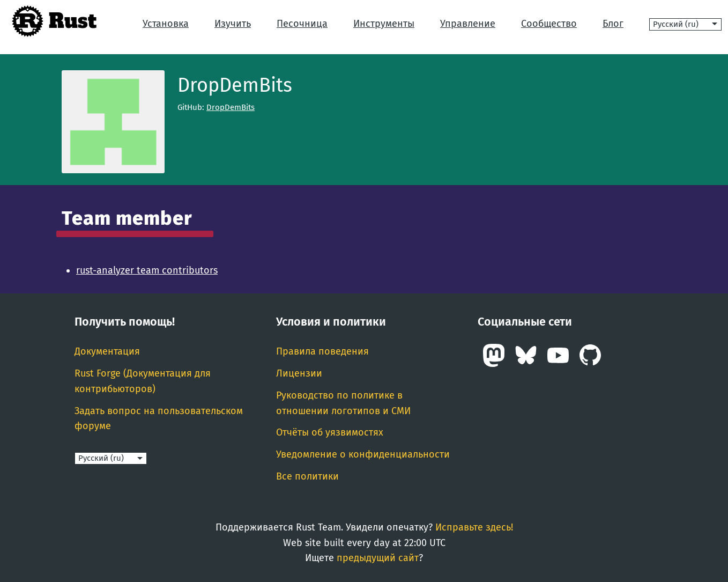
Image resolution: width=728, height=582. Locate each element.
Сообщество (549, 24)
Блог (613, 24)
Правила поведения (322, 351)
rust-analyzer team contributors (147, 270)
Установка (166, 24)
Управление (468, 24)
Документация (107, 351)
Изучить (233, 24)
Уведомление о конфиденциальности (363, 454)
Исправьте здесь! (474, 527)
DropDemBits (231, 107)
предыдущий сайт (378, 558)
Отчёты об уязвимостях (330, 432)
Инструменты (384, 24)
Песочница (302, 24)
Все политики (307, 476)
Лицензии (299, 373)
